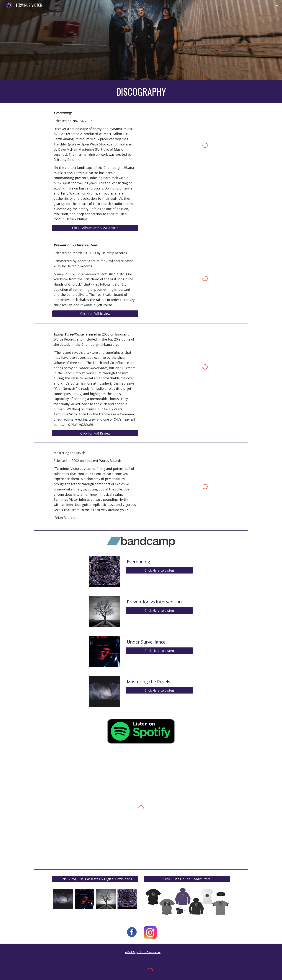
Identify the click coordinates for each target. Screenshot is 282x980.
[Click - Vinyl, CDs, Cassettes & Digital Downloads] (95, 879)
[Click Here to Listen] (159, 570)
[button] (278, 5)
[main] (141, 92)
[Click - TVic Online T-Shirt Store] (187, 879)
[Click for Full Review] (95, 314)
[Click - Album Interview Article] (95, 228)
